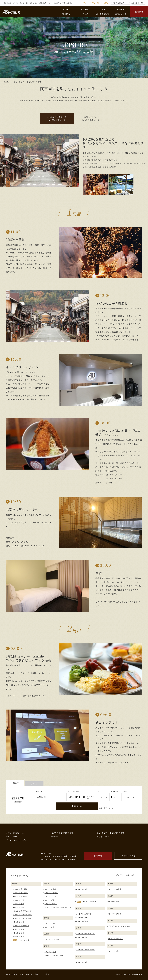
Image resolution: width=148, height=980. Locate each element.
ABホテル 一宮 (18, 900)
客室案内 (84, 9)
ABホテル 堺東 (82, 937)
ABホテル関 (49, 900)
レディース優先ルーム (15, 833)
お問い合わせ (121, 14)
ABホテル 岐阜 (50, 889)
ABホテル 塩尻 (50, 952)
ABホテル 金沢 (82, 889)
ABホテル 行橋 (114, 951)
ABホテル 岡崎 (18, 907)
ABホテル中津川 (51, 904)
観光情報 (66, 14)
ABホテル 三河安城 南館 (22, 918)
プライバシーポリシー (16, 840)
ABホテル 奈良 (82, 962)
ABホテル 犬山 (24, 940)
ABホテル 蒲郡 (18, 933)
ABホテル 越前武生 (89, 902)
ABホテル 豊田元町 (20, 893)
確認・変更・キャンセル (108, 808)
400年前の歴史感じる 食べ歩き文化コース (57, 119)
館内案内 (121, 9)
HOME (66, 9)
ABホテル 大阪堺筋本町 (86, 934)
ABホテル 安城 (18, 937)
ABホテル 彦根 (82, 918)
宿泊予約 (139, 12)
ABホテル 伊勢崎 (115, 914)
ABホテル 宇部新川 (116, 939)
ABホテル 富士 (50, 927)
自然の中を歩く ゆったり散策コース (91, 119)
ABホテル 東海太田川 (21, 926)
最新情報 (55, 837)
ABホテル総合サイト (15, 974)
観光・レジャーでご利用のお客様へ (111, 833)
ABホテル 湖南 (82, 921)
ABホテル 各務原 (51, 893)
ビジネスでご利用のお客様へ (63, 833)
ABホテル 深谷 (114, 902)
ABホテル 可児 (50, 896)
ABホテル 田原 (18, 929)
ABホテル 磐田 (50, 923)
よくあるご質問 (103, 14)
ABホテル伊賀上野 (52, 940)
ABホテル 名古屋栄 (20, 889)
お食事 (103, 9)
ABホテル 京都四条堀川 (86, 950)
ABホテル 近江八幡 (84, 914)
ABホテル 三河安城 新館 (22, 915)
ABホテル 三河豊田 (20, 896)
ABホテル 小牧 (18, 922)
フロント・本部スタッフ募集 (37, 974)
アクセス (84, 14)
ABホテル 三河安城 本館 (22, 911)
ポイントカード (12, 837)
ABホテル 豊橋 (18, 904)
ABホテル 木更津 (115, 889)
